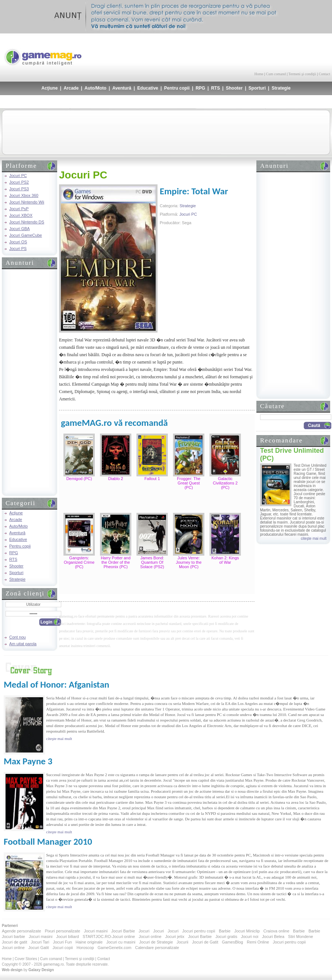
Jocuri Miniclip (247, 931)
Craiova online (276, 931)
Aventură (122, 88)
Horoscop (85, 948)
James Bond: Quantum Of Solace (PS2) (152, 562)
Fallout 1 (152, 479)
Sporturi (257, 88)
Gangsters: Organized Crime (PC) (79, 562)
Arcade (71, 88)
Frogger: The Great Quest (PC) (189, 483)
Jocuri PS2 (19, 182)
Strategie (281, 88)
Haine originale (89, 942)
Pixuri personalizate (62, 931)
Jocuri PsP (19, 209)
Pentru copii (177, 88)
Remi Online (258, 942)
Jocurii (183, 942)
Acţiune (49, 88)
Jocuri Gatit (39, 948)
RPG (200, 88)
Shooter (234, 88)
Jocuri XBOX (21, 215)
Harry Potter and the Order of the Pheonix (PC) (116, 562)
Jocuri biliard (68, 936)
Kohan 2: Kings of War (225, 560)
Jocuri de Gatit (205, 942)
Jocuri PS (18, 249)
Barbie (225, 931)
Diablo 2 (115, 479)
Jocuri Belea (273, 936)
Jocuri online (150, 936)
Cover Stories (26, 959)
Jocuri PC (18, 176)
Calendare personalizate (157, 948)
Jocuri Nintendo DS (27, 222)
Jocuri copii (63, 948)
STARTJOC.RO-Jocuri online (109, 936)
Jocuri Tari (40, 942)
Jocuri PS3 (19, 189)
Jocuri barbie (13, 936)
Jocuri (144, 931)
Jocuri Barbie (123, 931)
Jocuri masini (96, 931)
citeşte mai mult (314, 538)
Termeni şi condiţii (302, 74)
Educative (148, 88)
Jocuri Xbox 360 (24, 195)
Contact (324, 74)
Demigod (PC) (79, 479)
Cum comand (276, 74)
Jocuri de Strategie (156, 942)
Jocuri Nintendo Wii (27, 202)
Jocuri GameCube (26, 235)
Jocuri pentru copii (199, 931)
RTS (215, 88)
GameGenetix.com (115, 948)
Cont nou (18, 637)
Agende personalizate (21, 931)
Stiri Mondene (301, 936)
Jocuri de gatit (14, 942)
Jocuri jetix (175, 936)
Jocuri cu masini (121, 942)
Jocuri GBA (20, 229)
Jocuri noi (250, 936)
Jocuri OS (18, 242)
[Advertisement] (244, 52)
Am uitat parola (23, 644)
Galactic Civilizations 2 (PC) (225, 483)
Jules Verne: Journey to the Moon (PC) (189, 562)
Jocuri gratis (226, 936)
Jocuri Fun (62, 942)
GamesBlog (232, 942)
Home (259, 74)
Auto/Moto (95, 88)
